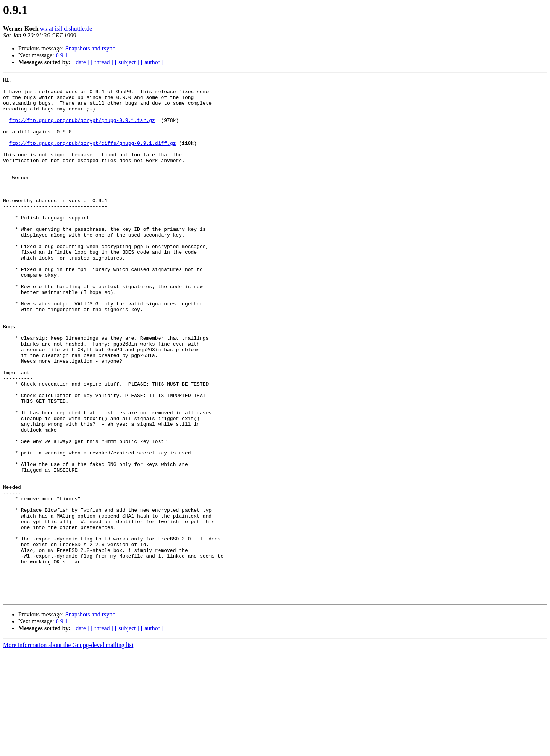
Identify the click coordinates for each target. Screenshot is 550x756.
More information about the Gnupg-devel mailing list (68, 749)
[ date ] (81, 62)
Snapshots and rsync (90, 48)
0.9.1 (62, 55)
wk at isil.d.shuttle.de (66, 28)
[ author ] (152, 62)
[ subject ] (127, 62)
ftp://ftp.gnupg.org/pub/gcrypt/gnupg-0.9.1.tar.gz (82, 129)
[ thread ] (102, 62)
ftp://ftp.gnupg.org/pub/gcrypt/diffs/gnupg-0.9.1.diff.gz (93, 157)
